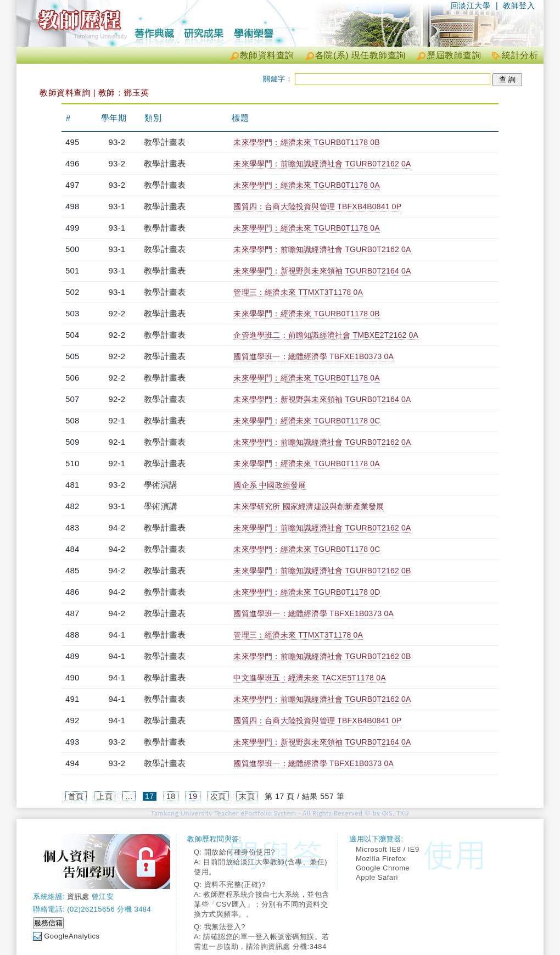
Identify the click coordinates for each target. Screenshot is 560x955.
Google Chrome (383, 868)
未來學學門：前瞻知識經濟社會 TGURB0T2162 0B (322, 571)
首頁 (76, 796)
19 (193, 796)
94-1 (117, 635)
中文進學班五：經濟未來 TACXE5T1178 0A (309, 678)
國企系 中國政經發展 (270, 485)
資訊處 (78, 897)
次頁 (218, 796)
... (129, 796)
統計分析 (520, 55)
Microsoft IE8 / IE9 (388, 849)
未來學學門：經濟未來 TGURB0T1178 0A (306, 185)
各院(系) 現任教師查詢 (360, 55)
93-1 (117, 206)
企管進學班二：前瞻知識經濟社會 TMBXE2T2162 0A (326, 335)
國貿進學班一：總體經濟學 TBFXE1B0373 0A (313, 356)
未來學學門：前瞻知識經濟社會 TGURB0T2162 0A (322, 164)
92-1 (117, 420)
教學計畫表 (165, 142)
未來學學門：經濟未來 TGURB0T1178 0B (306, 142)
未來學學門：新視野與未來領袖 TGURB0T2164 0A (322, 271)
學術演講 (161, 485)
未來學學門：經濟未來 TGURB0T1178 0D (307, 592)
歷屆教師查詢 (454, 55)
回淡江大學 (471, 5)
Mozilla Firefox (381, 859)
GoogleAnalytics (72, 936)
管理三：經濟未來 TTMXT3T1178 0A (298, 292)
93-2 (117, 142)
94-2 (117, 527)
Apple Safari (377, 877)
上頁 (105, 796)
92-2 (117, 313)
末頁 (247, 796)
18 (171, 796)
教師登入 (519, 5)
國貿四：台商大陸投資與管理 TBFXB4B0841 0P (317, 206)
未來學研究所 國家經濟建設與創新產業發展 (309, 506)
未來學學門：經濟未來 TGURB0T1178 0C (307, 421)
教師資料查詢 (267, 55)
